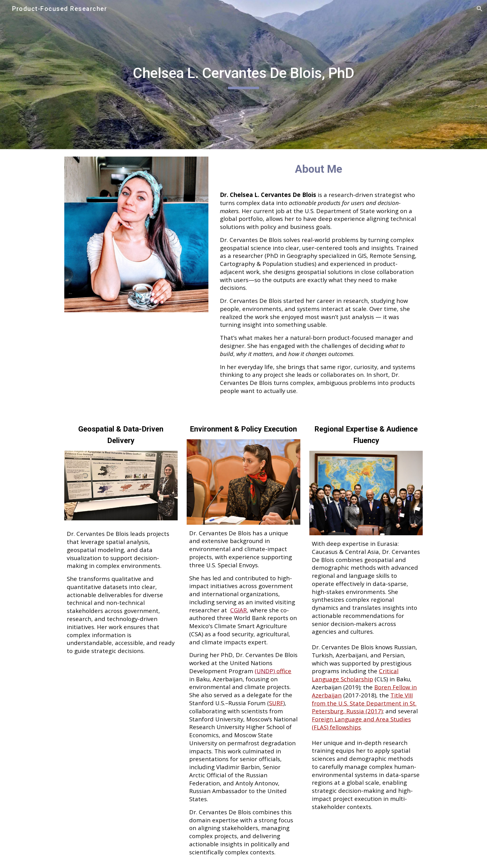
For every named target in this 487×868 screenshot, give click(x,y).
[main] (243, 75)
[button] (480, 9)
